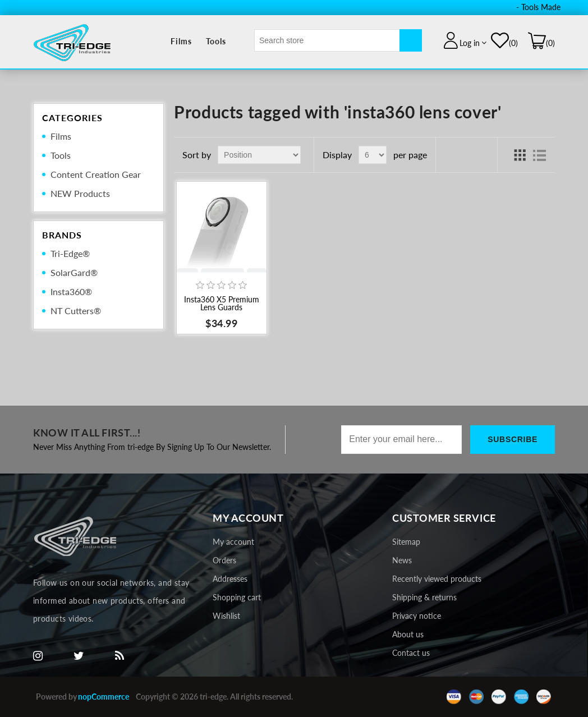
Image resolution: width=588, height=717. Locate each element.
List (540, 155)
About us (408, 634)
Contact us (411, 653)
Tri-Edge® (70, 253)
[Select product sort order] (259, 155)
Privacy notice (417, 616)
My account (233, 542)
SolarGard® (74, 272)
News (402, 560)
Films (181, 41)
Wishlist (226, 616)
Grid (520, 155)
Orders (224, 560)
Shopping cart (237, 597)
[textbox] (327, 40)
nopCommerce (104, 697)
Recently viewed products (437, 579)
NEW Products (80, 193)
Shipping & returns (424, 597)
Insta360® (71, 291)
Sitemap (406, 542)
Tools (216, 41)
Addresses (230, 579)
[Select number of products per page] (373, 155)
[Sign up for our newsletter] (401, 440)
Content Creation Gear (96, 174)
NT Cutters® (76, 311)
